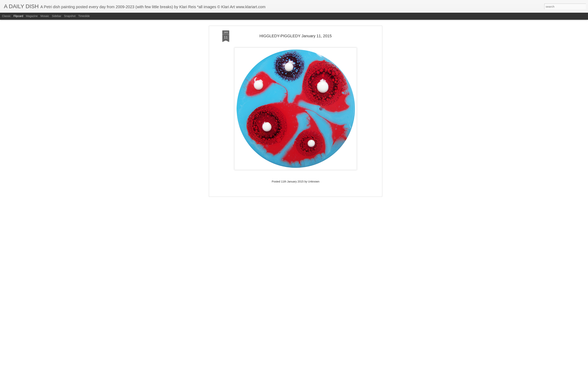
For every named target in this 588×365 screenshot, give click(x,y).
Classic (6, 16)
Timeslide (84, 16)
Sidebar (57, 16)
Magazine (32, 16)
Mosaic (45, 16)
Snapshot (70, 16)
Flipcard (18, 16)
